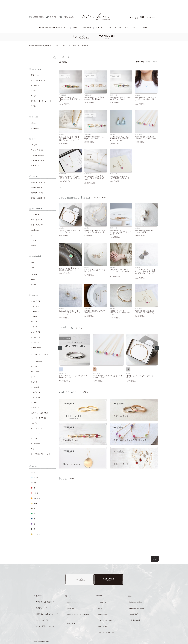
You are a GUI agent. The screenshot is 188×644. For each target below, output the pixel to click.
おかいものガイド (42, 612)
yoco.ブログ (133, 606)
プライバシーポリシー (106, 625)
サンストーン (36, 363)
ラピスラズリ (36, 425)
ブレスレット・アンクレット (41, 93)
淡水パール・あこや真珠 (40, 405)
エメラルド (35, 308)
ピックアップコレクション (118, 19)
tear (32, 227)
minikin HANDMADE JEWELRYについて (53, 19)
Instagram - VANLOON (137, 600)
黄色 (34, 495)
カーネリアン (36, 329)
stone (74, 37)
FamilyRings (35, 222)
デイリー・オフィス (38, 174)
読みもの (146, 19)
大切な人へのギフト (38, 185)
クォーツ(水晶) (36, 339)
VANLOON (87, 19)
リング (33, 88)
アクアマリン (36, 298)
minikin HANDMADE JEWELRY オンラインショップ (48, 37)
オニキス (34, 319)
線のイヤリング (37, 211)
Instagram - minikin (136, 594)
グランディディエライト (40, 346)
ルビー (33, 441)
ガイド (135, 19)
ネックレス (35, 82)
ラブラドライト (37, 435)
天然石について (41, 600)
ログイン (51, 9)
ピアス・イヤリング (38, 72)
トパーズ (85, 37)
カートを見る (137, 9)
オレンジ (35, 490)
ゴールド (35, 526)
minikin (76, 19)
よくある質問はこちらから (45, 618)
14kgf (33, 271)
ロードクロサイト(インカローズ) (41, 446)
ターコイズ (35, 379)
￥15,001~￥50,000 (37, 147)
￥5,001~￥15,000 (37, 142)
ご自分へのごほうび (38, 190)
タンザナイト (36, 384)
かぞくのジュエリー (38, 217)
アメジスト (35, 303)
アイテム (99, 19)
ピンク (35, 485)
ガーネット (35, 334)
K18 (32, 254)
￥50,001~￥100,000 (38, 152)
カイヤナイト (36, 324)
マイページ (151, 10)
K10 (32, 259)
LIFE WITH (35, 206)
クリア (35, 469)
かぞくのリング (72, 595)
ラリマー (34, 430)
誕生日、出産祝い (37, 179)
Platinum (34, 266)
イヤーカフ (35, 77)
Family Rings (71, 601)
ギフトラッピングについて (45, 594)
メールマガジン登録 (105, 613)
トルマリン (35, 399)
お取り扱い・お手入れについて (47, 606)
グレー (35, 475)
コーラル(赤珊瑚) (37, 353)
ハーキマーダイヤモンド (40, 410)
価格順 (148, 54)
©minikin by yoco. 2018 (41, 634)
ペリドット (35, 415)
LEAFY (34, 232)
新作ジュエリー (37, 67)
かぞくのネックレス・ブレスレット (78, 608)
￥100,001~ (35, 157)
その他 (33, 98)
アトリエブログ (135, 612)
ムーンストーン (37, 420)
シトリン (34, 369)
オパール (34, 314)
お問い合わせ (67, 9)
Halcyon (34, 237)
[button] (60, 340)
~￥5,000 (34, 137)
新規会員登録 (36, 9)
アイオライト (36, 293)
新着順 (155, 54)
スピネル (34, 374)
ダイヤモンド (36, 389)
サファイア (35, 358)
